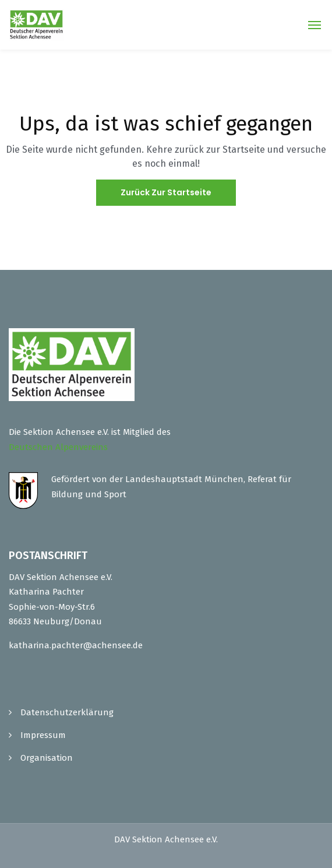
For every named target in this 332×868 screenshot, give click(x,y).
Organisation (47, 758)
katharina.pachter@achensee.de (76, 645)
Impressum (43, 735)
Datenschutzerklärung (67, 712)
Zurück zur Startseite (166, 192)
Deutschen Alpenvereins (58, 447)
